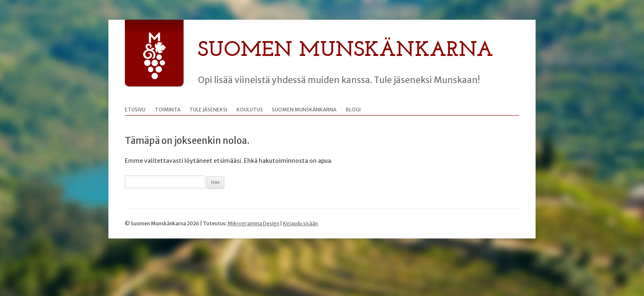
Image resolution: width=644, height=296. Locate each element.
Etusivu (135, 110)
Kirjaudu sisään (300, 223)
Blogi (353, 110)
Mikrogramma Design (253, 223)
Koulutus (250, 110)
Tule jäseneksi (208, 110)
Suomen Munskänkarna (346, 51)
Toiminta (168, 110)
